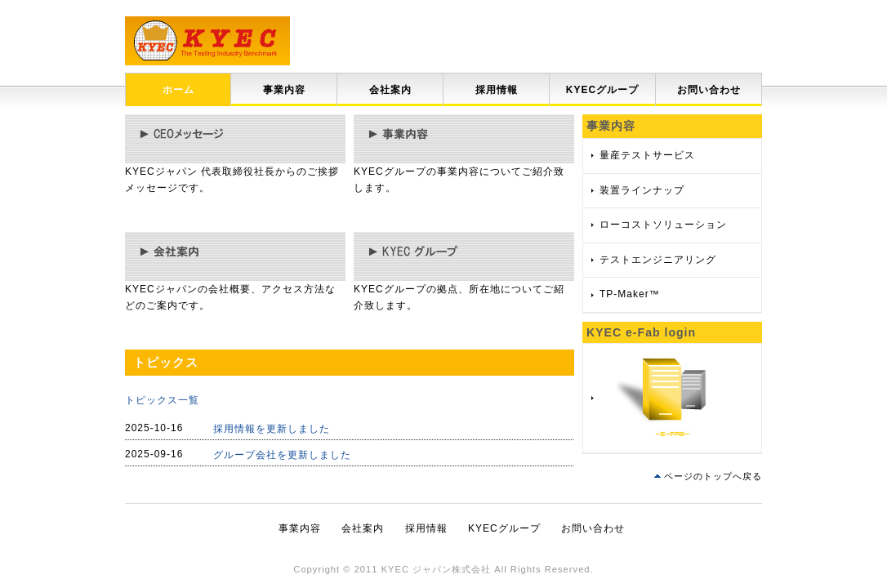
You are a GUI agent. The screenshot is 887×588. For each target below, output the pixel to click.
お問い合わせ (709, 90)
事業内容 (284, 90)
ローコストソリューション (663, 225)
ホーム (178, 90)
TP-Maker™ (630, 294)
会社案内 (390, 90)
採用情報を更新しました (272, 429)
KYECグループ (602, 90)
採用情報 (497, 90)
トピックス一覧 (162, 400)
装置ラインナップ (642, 190)
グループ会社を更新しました (282, 455)
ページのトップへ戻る (713, 476)
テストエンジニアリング (658, 260)
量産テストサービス (647, 155)
